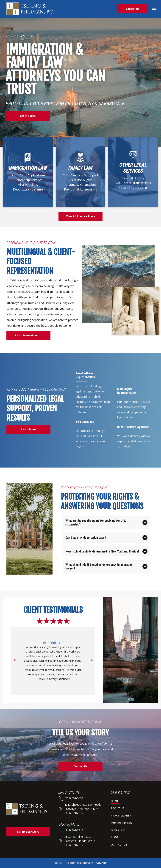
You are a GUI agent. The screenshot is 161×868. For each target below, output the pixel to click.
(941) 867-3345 (74, 831)
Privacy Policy (101, 863)
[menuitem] (133, 802)
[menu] (154, 8)
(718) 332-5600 (74, 799)
